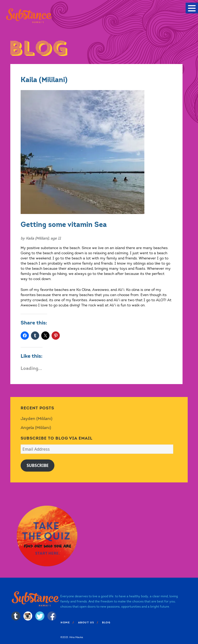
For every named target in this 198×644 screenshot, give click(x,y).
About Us (86, 622)
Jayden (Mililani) (36, 419)
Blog (106, 622)
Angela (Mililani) (36, 428)
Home (65, 622)
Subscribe (38, 465)
